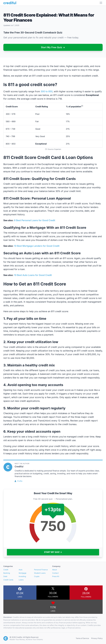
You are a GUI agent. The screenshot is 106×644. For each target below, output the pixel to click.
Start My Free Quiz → (53, 47)
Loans (21, 580)
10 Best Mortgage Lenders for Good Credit (37, 246)
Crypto (37, 576)
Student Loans (40, 573)
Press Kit (56, 576)
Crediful (19, 466)
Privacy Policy (97, 638)
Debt (5, 576)
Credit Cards (8, 580)
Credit (6, 570)
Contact (55, 573)
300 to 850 (47, 91)
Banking (7, 573)
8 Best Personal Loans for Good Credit (35, 220)
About (55, 570)
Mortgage (23, 573)
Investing (22, 576)
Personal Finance (41, 570)
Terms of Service (82, 638)
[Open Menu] (101, 3)
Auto (21, 570)
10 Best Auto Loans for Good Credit (33, 275)
